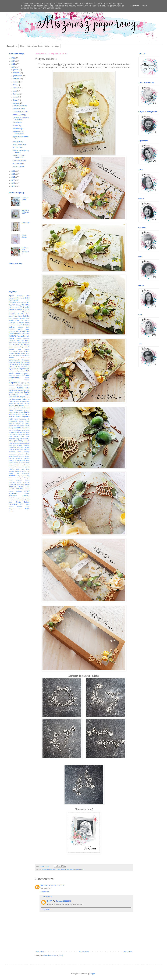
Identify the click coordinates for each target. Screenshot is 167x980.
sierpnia (16, 82)
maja (15, 91)
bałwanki (27, 349)
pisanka (21, 454)
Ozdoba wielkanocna (23, 334)
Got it (145, 6)
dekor (11, 362)
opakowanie (12, 445)
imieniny (27, 380)
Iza (22, 320)
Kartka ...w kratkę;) (19, 115)
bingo (21, 351)
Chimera (13, 303)
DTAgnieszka (26, 312)
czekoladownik (14, 360)
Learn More (135, 6)
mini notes (25, 436)
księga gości (21, 430)
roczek (27, 467)
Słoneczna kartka (19, 109)
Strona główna (12, 46)
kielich (27, 421)
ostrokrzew (12, 447)
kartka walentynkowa (23, 408)
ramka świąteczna (15, 467)
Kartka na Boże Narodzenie (25, 251)
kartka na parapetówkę (23, 401)
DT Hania (25, 305)
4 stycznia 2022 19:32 (57, 885)
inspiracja (14, 382)
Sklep (22, 46)
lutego (16, 100)
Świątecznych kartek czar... (25, 212)
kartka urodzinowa (67, 869)
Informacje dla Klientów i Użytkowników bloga (43, 46)
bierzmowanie (13, 351)
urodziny (13, 484)
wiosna (27, 489)
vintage (27, 484)
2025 (13, 58)
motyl (18, 439)
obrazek (15, 443)
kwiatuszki (19, 432)
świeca (28, 507)
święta (27, 509)
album (27, 340)
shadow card (26, 471)
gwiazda (27, 378)
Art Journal (21, 298)
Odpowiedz (45, 892)
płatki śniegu (26, 460)
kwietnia (16, 94)
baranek (12, 349)
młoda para (13, 441)
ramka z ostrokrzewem (22, 465)
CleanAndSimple (22, 303)
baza (19, 349)
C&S (28, 300)
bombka (17, 353)
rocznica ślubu (14, 469)
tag (28, 476)
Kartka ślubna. (24, 236)
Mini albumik (17, 123)
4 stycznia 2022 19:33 (64, 901)
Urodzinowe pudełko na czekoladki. (21, 119)
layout (28, 432)
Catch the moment (19, 160)
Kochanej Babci (24, 327)
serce (28, 469)
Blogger (93, 974)
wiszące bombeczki (15, 491)
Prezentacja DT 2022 (20, 112)
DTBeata (12, 314)
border (23, 353)
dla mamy (24, 364)
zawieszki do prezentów (17, 498)
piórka (28, 454)
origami (20, 445)
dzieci (27, 369)
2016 (13, 186)
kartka (20, 388)
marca (16, 97)
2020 (13, 174)
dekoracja (17, 362)
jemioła (27, 383)
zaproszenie (13, 496)
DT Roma (57, 869)
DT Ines (12, 307)
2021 (13, 171)
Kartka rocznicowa (19, 145)
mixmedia (12, 439)
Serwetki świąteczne (23, 338)
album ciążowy (13, 343)
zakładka (27, 493)
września (17, 79)
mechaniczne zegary (16, 434)
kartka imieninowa (24, 390)
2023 (13, 64)
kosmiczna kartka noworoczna (19, 156)
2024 (13, 61)
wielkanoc (20, 489)
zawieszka (26, 496)
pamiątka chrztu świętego (19, 452)
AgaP (11, 296)
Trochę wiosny (18, 142)
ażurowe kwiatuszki (48, 869)
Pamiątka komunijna (20, 106)
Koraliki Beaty (21, 331)
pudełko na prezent (15, 460)
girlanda (18, 375)
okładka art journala (24, 443)
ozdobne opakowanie (16, 450)
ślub (21, 504)
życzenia (11, 511)
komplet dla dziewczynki (16, 426)
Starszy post (128, 952)
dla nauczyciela (22, 367)
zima (10, 500)
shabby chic (18, 471)
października (18, 76)
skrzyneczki (26, 473)
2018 (13, 180)
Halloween (22, 318)
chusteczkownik (25, 358)
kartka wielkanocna (16, 410)
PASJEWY (45, 885)
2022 (13, 67)
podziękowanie (14, 456)
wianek (21, 487)
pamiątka (27, 450)
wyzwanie (13, 493)
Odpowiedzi (47, 897)
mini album (26, 434)
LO (28, 331)
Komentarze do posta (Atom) (53, 955)
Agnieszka (20, 296)
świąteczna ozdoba (16, 509)
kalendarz (19, 385)
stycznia (16, 103)
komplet (12, 423)
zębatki (23, 500)
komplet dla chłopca (23, 423)
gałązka (22, 371)
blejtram (27, 351)
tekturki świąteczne (16, 480)
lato (24, 432)
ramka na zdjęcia (19, 463)
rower (23, 469)
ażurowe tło (18, 345)
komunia (18, 428)
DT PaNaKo (18, 309)
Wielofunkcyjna (18, 129)
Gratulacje (15, 318)
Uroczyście (12, 340)
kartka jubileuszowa (16, 392)
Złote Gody (25, 223)
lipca (15, 85)
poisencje (22, 456)
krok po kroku (13, 430)
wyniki (27, 491)
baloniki (27, 347)
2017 (13, 183)
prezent (27, 456)
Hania (28, 318)
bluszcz (11, 353)
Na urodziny (17, 126)
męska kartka (25, 439)
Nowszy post (40, 952)
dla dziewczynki (15, 364)
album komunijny (23, 343)
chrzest (12, 358)
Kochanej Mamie (16, 329)
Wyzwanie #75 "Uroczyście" (18, 133)
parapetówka (13, 454)
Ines (17, 320)
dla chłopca (25, 362)
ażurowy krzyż (19, 347)
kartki (11, 419)
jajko (23, 383)
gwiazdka (12, 380)
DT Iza (17, 307)
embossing (16, 371)
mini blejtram (14, 436)
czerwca (16, 88)
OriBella (12, 334)
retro (23, 467)
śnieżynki (19, 507)
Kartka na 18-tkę (25, 198)
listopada (17, 73)
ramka (11, 463)
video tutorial (21, 485)
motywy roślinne (78, 869)
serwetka (12, 471)
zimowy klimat (16, 500)
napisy (21, 441)
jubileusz (11, 385)
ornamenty (26, 445)
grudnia (16, 70)
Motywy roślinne (19, 166)
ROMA (50, 901)
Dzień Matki (18, 316)
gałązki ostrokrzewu (16, 373)
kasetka (21, 421)
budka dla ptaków (14, 356)
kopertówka (26, 428)
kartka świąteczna (23, 417)
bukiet (22, 356)
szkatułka (12, 476)
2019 (13, 177)
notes (11, 443)
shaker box (14, 473)
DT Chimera (17, 305)
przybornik (19, 458)
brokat (28, 353)
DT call (25, 309)
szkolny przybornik (21, 476)
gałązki (27, 371)
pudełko (27, 458)
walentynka (13, 487)
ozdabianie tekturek (24, 447)
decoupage (26, 360)
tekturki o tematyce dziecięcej (19, 478)
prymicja (11, 458)
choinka (27, 356)
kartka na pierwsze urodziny (19, 403)
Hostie (11, 320)
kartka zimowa (19, 412)
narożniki (27, 441)
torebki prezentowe (23, 482)
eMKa (11, 371)
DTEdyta (21, 314)
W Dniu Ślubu (18, 148)
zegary (27, 498)
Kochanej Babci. (19, 163)
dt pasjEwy (21, 369)
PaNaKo (13, 336)
